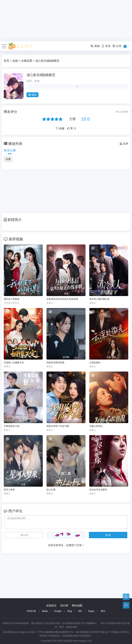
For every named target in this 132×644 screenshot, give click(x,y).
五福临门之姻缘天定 (14, 363)
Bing (70, 611)
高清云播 (10, 150)
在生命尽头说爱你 (98, 490)
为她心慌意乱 (96, 426)
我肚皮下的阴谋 (12, 299)
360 (80, 611)
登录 (106, 46)
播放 (32, 95)
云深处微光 (95, 363)
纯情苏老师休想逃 (55, 363)
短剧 (15, 61)
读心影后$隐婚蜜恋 (41, 75)
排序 (124, 144)
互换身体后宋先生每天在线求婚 (62, 299)
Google (58, 611)
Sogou (91, 611)
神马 (103, 611)
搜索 (95, 46)
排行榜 (64, 606)
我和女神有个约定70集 (58, 426)
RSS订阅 (31, 611)
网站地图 (77, 606)
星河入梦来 (9, 490)
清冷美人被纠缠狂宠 (99, 299)
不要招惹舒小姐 (12, 426)
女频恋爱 (27, 61)
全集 (8, 159)
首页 (7, 61)
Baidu (45, 611)
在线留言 (51, 606)
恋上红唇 (51, 490)
